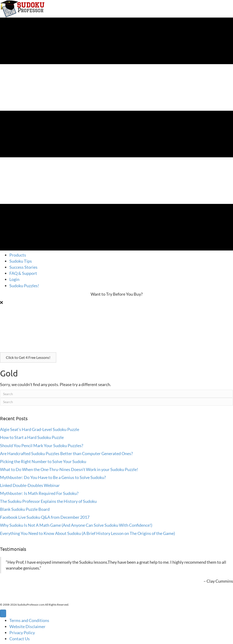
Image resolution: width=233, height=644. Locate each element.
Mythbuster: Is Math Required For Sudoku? (39, 493)
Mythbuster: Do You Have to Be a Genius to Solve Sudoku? (53, 477)
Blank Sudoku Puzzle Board (25, 509)
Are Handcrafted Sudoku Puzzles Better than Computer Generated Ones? (66, 453)
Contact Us (20, 639)
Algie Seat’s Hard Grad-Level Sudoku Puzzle (40, 429)
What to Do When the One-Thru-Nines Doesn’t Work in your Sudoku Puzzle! (69, 469)
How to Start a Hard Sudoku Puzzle (32, 437)
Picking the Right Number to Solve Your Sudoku (43, 461)
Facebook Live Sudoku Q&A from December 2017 (45, 517)
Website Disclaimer (27, 626)
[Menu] (3, 613)
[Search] (116, 394)
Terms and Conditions (29, 620)
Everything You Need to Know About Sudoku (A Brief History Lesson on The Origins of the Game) (87, 533)
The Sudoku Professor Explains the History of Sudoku (48, 501)
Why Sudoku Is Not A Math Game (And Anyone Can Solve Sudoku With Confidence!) (76, 525)
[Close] (1, 302)
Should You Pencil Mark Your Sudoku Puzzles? (42, 445)
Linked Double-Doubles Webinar (30, 485)
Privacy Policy (22, 633)
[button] (28, 357)
